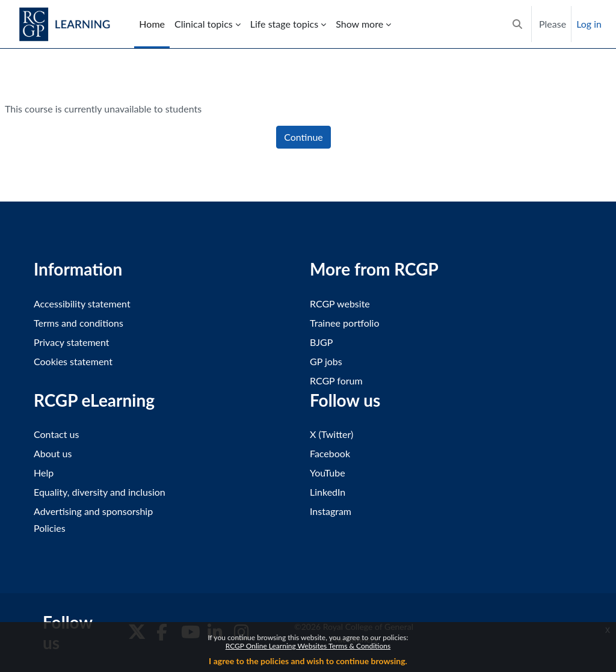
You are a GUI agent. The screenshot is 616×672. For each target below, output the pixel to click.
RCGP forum (336, 381)
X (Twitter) (331, 434)
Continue (303, 137)
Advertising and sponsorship (93, 511)
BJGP (321, 342)
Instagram (331, 511)
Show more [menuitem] (359, 24)
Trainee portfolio (344, 323)
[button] (517, 24)
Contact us (56, 434)
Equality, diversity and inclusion (100, 492)
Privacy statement (72, 342)
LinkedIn (328, 492)
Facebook (330, 453)
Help (44, 473)
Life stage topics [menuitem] (284, 24)
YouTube (328, 473)
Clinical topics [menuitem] (204, 24)
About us (53, 453)
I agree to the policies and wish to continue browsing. (308, 661)
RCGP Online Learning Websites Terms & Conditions (308, 646)
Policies (50, 528)
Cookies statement (73, 361)
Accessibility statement (82, 304)
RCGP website (340, 304)
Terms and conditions (79, 323)
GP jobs (326, 361)
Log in (589, 24)
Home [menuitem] (152, 24)
